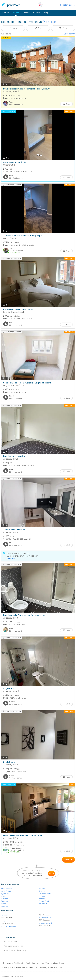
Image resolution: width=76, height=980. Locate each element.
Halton (4, 904)
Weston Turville (44, 901)
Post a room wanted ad (13, 946)
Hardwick (5, 906)
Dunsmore (5, 901)
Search (6, 13)
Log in (72, 5)
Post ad (26, 13)
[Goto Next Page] (68, 860)
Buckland (5, 899)
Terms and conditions (55, 963)
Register (64, 5)
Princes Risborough (8, 926)
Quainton (42, 891)
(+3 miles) (49, 22)
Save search (69, 34)
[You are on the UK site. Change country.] (40, 5)
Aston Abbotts (7, 889)
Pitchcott (42, 889)
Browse (16, 13)
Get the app (7, 963)
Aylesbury (5, 894)
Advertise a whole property (15, 950)
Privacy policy (9, 967)
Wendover (42, 899)
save (51, 874)
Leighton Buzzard (45, 923)
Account (37, 13)
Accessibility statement (47, 967)
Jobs (60, 967)
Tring (3, 921)
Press (19, 967)
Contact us (31, 963)
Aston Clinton (6, 891)
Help (46, 13)
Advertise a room (11, 942)
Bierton (4, 896)
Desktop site (19, 963)
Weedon (42, 896)
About (40, 963)
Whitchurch (43, 904)
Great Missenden (45, 917)
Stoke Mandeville (45, 894)
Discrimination (29, 967)
